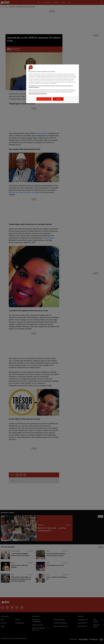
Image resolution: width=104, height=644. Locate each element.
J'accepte (58, 99)
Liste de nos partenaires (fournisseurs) (38, 94)
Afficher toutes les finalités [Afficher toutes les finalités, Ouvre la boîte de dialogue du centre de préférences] (44, 99)
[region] (53, 84)
